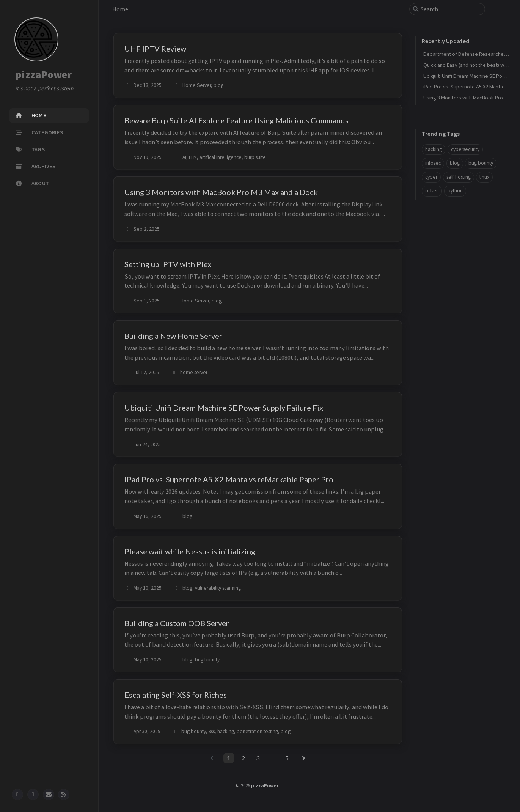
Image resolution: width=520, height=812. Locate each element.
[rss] (64, 795)
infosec (433, 163)
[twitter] (33, 795)
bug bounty (481, 163)
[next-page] (304, 758)
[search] (450, 9)
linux (484, 177)
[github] (17, 795)
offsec (432, 191)
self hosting (459, 177)
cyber (431, 177)
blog (455, 163)
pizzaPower (44, 75)
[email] (49, 795)
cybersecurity (465, 149)
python (455, 191)
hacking (434, 149)
